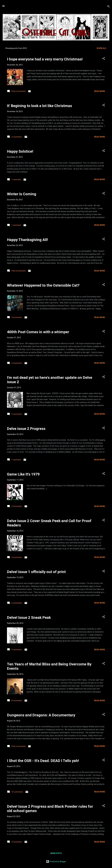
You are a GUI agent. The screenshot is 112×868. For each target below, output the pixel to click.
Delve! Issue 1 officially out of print (36, 572)
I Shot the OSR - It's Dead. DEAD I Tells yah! (43, 761)
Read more (100, 91)
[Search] (109, 7)
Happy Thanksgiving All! (27, 240)
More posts (56, 853)
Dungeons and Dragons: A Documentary (41, 715)
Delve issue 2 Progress (26, 429)
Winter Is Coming (22, 194)
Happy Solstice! (20, 151)
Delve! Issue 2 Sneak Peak (29, 617)
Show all (102, 48)
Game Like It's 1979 (23, 474)
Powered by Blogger (56, 862)
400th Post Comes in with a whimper (38, 332)
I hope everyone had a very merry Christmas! (45, 59)
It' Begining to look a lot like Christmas (39, 106)
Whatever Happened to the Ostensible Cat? (43, 285)
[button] (104, 59)
